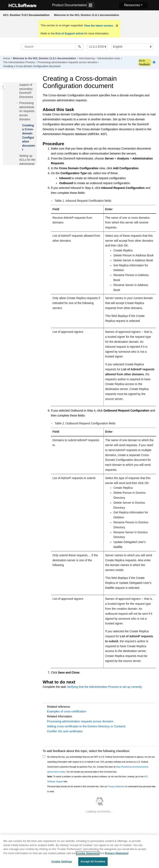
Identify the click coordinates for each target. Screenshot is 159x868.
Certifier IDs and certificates (65, 731)
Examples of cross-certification (67, 711)
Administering (87, 58)
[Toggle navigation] (90, 5)
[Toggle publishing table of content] (3, 86)
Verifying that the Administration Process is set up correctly (104, 687)
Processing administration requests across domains (67, 62)
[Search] (79, 47)
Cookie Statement (88, 854)
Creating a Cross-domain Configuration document (32, 66)
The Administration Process (19, 62)
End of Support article (69, 33)
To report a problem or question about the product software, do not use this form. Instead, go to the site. (98, 779)
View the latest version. (98, 26)
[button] (18, 103)
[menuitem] (86, 15)
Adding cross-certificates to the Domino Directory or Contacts (86, 726)
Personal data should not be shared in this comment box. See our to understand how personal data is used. (102, 789)
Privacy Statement (116, 787)
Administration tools (109, 58)
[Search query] (52, 47)
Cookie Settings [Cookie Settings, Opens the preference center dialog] (62, 862)
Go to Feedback (144, 63)
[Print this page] (154, 62)
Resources (132, 5)
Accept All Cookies (93, 862)
